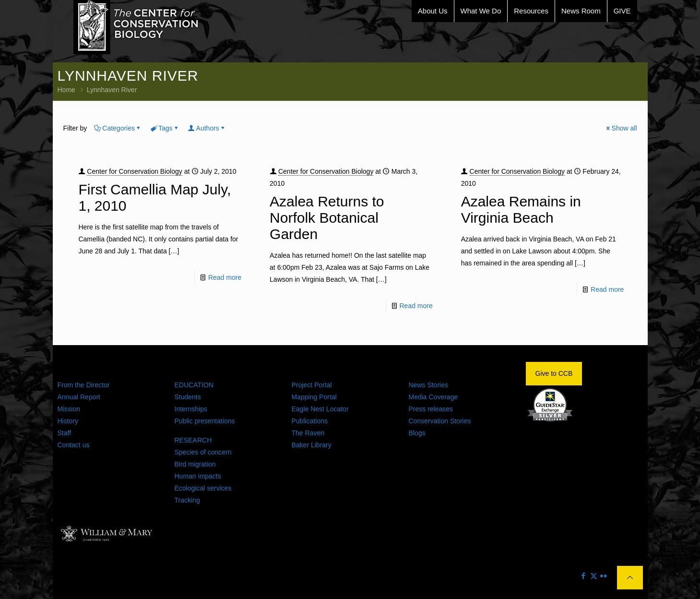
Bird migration (195, 464)
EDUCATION (194, 385)
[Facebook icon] (584, 576)
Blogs (417, 433)
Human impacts (198, 476)
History (68, 421)
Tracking (187, 500)
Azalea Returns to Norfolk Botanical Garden (327, 218)
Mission (69, 409)
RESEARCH (193, 440)
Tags (165, 128)
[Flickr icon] (604, 576)
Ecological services (203, 488)
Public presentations (205, 421)
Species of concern (203, 452)
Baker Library (312, 445)
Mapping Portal (314, 397)
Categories (118, 128)
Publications (310, 421)
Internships (191, 409)
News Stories (428, 385)
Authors (207, 128)
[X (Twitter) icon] (594, 576)
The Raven (308, 433)
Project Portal (312, 385)
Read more (225, 277)
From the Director (84, 385)
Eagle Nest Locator (320, 409)
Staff (65, 433)
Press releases (431, 409)
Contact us (74, 445)
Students (188, 397)
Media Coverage (433, 397)
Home (66, 90)
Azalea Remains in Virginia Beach (521, 210)
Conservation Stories (440, 421)
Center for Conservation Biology (134, 171)
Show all (621, 128)
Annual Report (79, 397)
